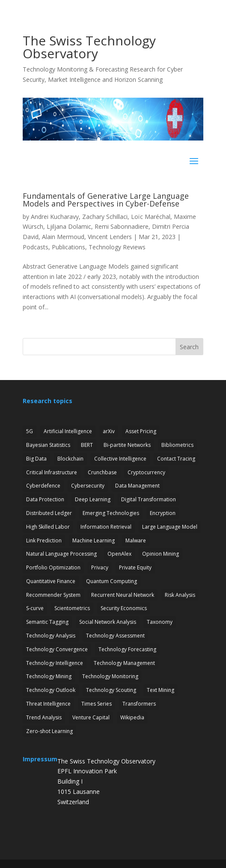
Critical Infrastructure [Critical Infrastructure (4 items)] (52, 472)
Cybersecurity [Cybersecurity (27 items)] (88, 486)
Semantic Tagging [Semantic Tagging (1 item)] (47, 622)
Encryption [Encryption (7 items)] (163, 513)
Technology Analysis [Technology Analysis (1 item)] (51, 636)
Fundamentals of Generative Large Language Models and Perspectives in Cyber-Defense (106, 200)
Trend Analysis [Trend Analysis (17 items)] (44, 717)
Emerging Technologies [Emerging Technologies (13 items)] (111, 513)
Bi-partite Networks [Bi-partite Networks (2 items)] (127, 445)
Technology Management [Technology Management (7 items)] (124, 663)
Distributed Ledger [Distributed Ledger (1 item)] (49, 513)
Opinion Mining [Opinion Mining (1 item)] (161, 554)
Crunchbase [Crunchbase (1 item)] (102, 472)
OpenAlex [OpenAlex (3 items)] (119, 554)
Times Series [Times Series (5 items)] (97, 704)
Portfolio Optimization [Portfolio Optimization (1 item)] (53, 567)
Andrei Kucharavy (55, 217)
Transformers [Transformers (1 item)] (139, 704)
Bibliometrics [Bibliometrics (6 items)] (177, 445)
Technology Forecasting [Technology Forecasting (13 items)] (127, 649)
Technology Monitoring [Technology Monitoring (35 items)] (110, 676)
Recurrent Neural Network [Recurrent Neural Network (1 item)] (123, 595)
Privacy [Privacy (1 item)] (100, 567)
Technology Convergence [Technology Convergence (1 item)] (57, 649)
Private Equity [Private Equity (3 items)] (135, 567)
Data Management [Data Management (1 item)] (137, 486)
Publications (68, 247)
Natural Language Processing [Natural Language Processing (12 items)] (61, 554)
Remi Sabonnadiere (122, 226)
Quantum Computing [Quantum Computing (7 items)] (112, 581)
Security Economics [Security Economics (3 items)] (124, 608)
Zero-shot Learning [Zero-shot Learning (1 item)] (49, 731)
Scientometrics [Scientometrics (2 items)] (72, 608)
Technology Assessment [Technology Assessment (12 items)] (115, 636)
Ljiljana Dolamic (69, 226)
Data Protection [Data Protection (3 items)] (45, 499)
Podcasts (36, 247)
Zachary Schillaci (105, 217)
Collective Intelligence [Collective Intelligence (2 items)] (120, 459)
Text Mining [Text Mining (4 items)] (161, 690)
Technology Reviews (117, 247)
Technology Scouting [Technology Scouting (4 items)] (111, 690)
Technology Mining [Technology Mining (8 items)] (49, 676)
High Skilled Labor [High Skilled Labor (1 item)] (48, 527)
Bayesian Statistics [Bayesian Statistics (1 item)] (48, 445)
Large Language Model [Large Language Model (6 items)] (170, 527)
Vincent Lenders (110, 237)
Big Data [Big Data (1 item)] (36, 459)
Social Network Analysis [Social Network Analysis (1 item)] (108, 622)
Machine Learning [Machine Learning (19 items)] (94, 540)
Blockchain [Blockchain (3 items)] (70, 459)
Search (189, 347)
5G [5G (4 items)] (30, 431)
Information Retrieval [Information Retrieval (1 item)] (106, 527)
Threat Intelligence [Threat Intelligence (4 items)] (48, 704)
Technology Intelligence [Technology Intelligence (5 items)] (55, 663)
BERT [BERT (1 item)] (87, 445)
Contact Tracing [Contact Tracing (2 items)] (176, 459)
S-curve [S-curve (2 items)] (35, 608)
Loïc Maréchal (151, 217)
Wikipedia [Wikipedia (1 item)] (132, 717)
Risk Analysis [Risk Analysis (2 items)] (180, 595)
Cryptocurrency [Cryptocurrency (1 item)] (146, 472)
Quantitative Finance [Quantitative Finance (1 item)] (51, 581)
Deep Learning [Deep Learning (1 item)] (93, 499)
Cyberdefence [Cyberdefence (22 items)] (43, 486)
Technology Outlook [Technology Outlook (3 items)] (51, 690)
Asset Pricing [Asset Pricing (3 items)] (141, 431)
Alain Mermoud (63, 237)
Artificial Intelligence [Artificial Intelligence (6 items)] (68, 431)
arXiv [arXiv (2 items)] (109, 431)
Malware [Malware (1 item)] (136, 540)
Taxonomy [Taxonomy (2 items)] (160, 622)
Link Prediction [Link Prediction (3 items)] (44, 540)
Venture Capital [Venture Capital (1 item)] (91, 717)
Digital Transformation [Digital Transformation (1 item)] (149, 499)
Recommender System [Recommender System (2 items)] (53, 595)
